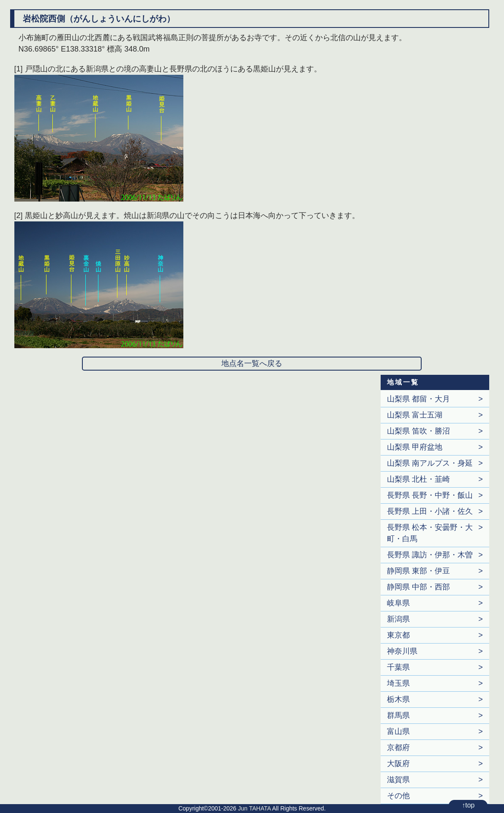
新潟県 (398, 619)
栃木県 (398, 699)
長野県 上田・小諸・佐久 (430, 511)
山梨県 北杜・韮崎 (418, 479)
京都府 (398, 748)
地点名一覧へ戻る (252, 363)
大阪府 (398, 764)
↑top (468, 805)
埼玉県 (398, 683)
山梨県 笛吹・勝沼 (418, 431)
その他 (398, 796)
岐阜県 (398, 603)
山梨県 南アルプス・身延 (430, 463)
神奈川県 (402, 651)
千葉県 (398, 667)
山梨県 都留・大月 (418, 399)
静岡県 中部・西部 (418, 587)
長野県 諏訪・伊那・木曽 (430, 555)
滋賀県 (398, 780)
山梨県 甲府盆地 (415, 447)
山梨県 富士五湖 (415, 415)
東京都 (398, 635)
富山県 (398, 731)
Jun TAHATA (254, 808)
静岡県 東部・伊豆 (418, 571)
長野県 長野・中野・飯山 (430, 495)
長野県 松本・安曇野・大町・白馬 (430, 533)
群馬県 (398, 715)
